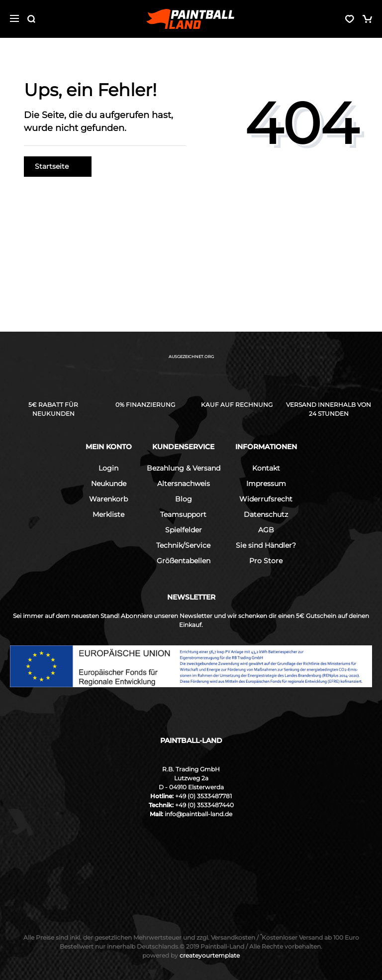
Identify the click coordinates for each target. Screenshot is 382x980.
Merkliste (108, 514)
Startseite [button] (58, 166)
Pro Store (266, 561)
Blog (184, 499)
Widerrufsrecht (266, 499)
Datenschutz (266, 514)
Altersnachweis (184, 484)
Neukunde (109, 484)
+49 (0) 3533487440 (204, 805)
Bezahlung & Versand (184, 468)
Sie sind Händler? (266, 545)
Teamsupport (183, 514)
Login (108, 468)
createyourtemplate (191, 955)
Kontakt (266, 468)
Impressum (266, 484)
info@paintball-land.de (198, 814)
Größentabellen (184, 561)
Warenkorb (108, 499)
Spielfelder (184, 530)
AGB (266, 530)
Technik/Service (183, 545)
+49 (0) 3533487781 (203, 796)
